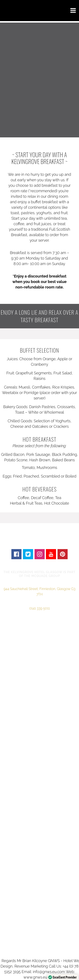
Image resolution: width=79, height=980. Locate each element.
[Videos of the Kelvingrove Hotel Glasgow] (51, 554)
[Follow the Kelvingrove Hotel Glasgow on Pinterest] (63, 554)
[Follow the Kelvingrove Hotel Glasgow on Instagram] (39, 554)
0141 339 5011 (39, 608)
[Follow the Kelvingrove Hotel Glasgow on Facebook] (17, 554)
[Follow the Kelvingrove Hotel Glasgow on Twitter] (28, 554)
